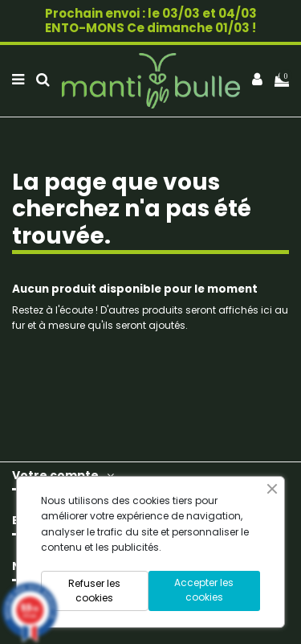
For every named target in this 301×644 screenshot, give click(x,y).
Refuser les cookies (94, 591)
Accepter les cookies (204, 590)
